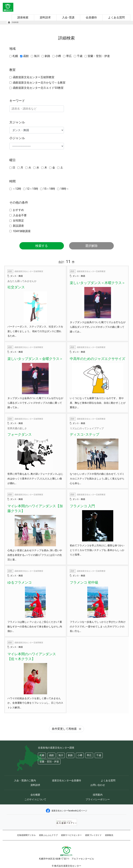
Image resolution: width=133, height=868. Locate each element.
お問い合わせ (98, 785)
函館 (26, 56)
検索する (42, 246)
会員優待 (91, 17)
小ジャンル (17, 138)
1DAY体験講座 (22, 231)
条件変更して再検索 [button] (66, 729)
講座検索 (23, 17)
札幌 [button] (42, 755)
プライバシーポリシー (98, 799)
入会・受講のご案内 (25, 780)
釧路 (47, 56)
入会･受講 (68, 17)
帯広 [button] (89, 755)
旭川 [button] (61, 755)
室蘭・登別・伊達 (99, 56)
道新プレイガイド (93, 835)
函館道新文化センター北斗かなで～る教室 (39, 83)
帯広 (69, 56)
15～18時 (49, 189)
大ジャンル (17, 122)
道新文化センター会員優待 (66, 780)
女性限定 (18, 221)
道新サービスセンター (71, 835)
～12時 (17, 189)
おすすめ (18, 210)
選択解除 (91, 246)
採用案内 (98, 795)
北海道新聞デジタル (26, 835)
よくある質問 (116, 17)
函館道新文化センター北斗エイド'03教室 (38, 88)
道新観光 (109, 835)
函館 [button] (51, 755)
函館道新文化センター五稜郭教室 (34, 77)
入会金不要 (20, 215)
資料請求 (45, 17)
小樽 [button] (80, 755)
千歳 (80, 56)
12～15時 (32, 189)
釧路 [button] (70, 755)
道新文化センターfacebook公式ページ (66, 811)
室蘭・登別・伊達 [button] (49, 762)
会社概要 (35, 795)
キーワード (17, 101)
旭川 (37, 56)
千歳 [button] (99, 755)
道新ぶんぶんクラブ (48, 835)
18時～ (65, 189)
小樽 (58, 56)
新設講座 (18, 226)
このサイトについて (35, 799)
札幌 (15, 56)
